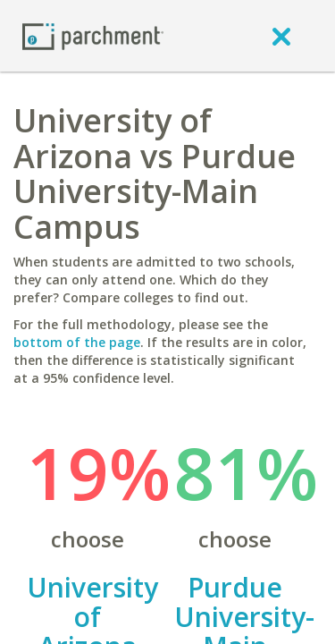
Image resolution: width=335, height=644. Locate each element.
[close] (281, 36)
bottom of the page (77, 342)
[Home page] (93, 35)
